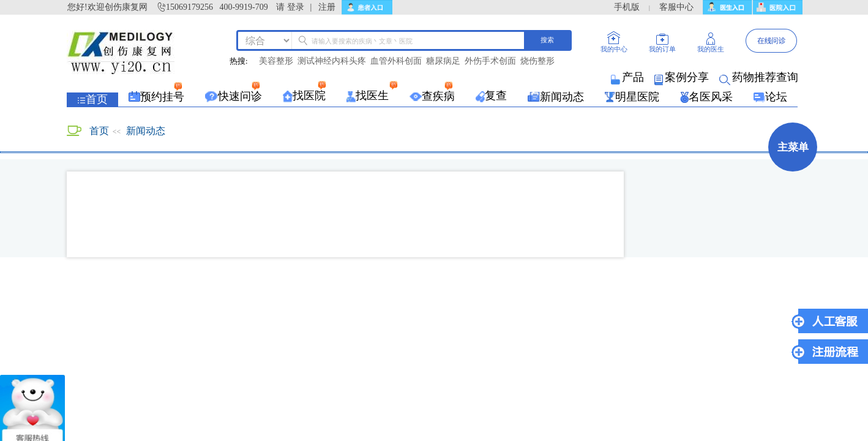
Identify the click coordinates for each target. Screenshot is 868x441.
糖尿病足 (443, 61)
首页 (99, 131)
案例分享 (683, 77)
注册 (327, 7)
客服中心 (676, 7)
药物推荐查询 (760, 77)
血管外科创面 (396, 61)
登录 (296, 7)
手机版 (627, 7)
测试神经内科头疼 (332, 61)
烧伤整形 (537, 61)
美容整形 (276, 61)
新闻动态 (146, 131)
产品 (628, 77)
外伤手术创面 (490, 61)
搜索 (547, 40)
